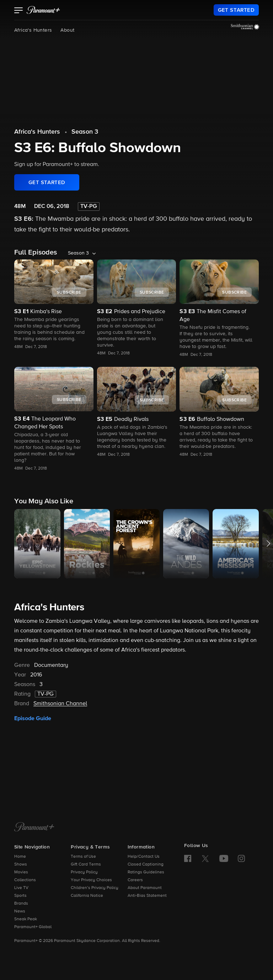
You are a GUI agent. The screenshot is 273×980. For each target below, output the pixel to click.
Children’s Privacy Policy (95, 888)
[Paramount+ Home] (34, 828)
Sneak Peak (26, 919)
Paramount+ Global (33, 927)
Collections (25, 880)
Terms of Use (83, 857)
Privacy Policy (84, 872)
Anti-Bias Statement (147, 896)
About (67, 30)
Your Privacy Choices (91, 880)
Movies (21, 872)
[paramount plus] (43, 10)
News (20, 911)
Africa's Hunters (33, 30)
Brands (21, 904)
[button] (19, 11)
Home (20, 857)
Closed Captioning (146, 864)
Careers (135, 880)
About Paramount (145, 888)
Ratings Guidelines (146, 872)
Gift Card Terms (86, 864)
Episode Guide (33, 718)
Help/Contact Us (144, 857)
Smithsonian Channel (60, 704)
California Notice (87, 896)
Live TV (21, 888)
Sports (20, 896)
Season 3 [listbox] (78, 253)
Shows (21, 864)
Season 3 (85, 132)
